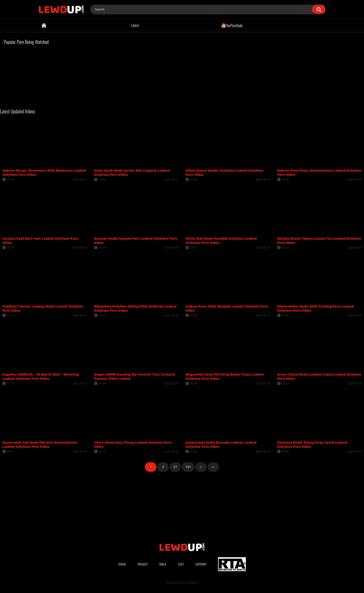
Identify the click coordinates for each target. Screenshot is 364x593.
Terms (122, 564)
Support (201, 564)
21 (175, 467)
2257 (181, 564)
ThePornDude (232, 25)
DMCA (163, 564)
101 (188, 467)
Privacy (143, 564)
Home (44, 26)
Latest (135, 25)
